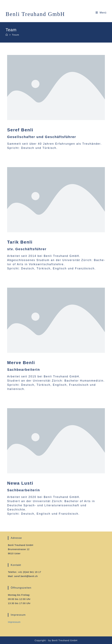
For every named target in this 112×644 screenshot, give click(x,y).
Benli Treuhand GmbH (35, 14)
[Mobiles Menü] (101, 13)
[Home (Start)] (7, 35)
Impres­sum (14, 622)
